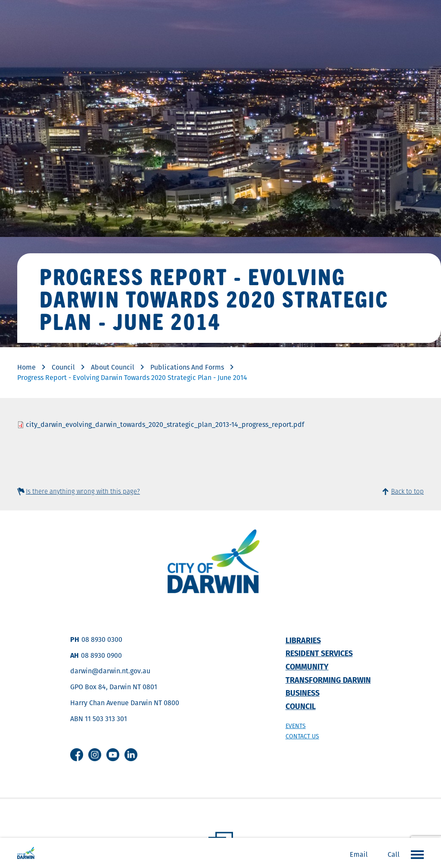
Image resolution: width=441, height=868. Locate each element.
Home (26, 367)
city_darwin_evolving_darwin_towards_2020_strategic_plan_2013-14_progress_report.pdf (165, 425)
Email (359, 854)
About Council (113, 367)
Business (303, 693)
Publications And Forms (187, 367)
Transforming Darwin (328, 680)
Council (63, 367)
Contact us (302, 736)
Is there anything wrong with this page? (83, 491)
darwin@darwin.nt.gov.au (110, 671)
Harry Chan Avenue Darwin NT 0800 (125, 703)
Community (307, 667)
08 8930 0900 (101, 655)
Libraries (303, 640)
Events (296, 726)
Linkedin (131, 755)
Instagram (95, 755)
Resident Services (319, 653)
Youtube (113, 755)
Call (394, 854)
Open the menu (415, 854)
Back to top (407, 491)
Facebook (77, 755)
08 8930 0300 (102, 639)
